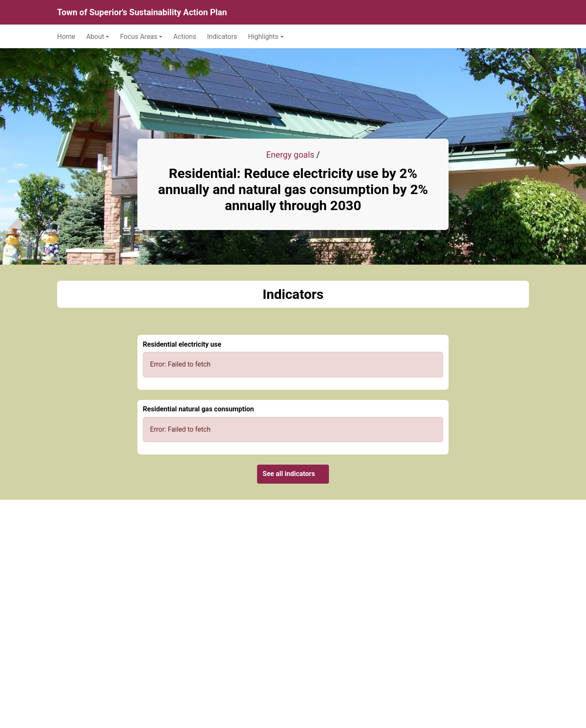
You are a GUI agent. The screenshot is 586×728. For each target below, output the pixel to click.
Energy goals (290, 155)
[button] (98, 36)
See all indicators (293, 474)
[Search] (520, 12)
